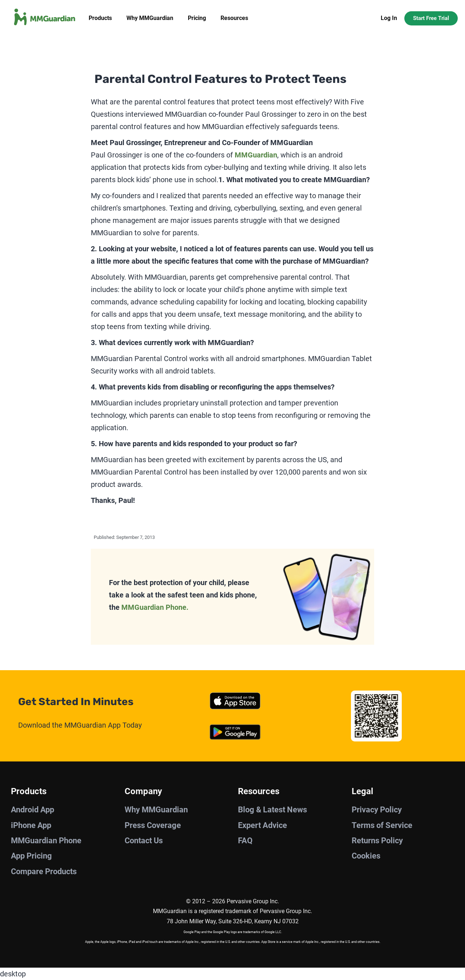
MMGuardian (256, 155)
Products (100, 18)
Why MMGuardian (150, 18)
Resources (234, 18)
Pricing (197, 18)
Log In (389, 18)
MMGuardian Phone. (155, 607)
